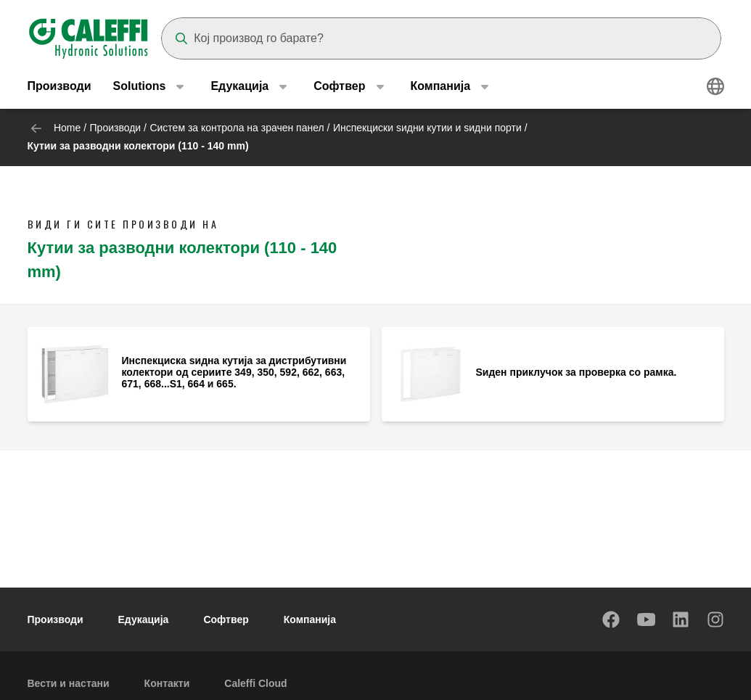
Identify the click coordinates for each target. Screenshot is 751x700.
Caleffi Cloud (255, 683)
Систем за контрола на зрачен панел (237, 128)
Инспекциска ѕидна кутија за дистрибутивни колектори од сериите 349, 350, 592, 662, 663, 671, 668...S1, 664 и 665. (234, 372)
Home (67, 128)
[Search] (441, 38)
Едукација (144, 619)
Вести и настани (69, 683)
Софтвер (226, 619)
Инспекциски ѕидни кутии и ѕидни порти (427, 128)
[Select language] (715, 87)
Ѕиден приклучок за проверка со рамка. (576, 372)
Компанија (310, 619)
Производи (59, 87)
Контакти (167, 683)
